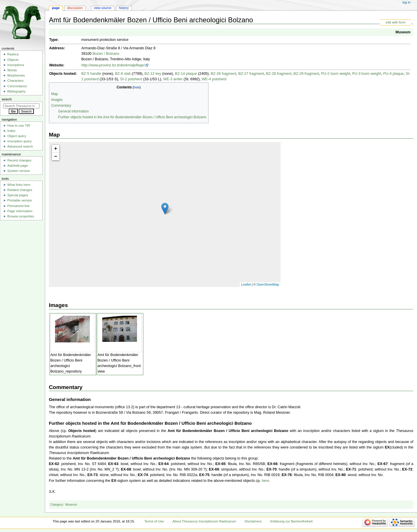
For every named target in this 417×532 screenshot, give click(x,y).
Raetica (13, 54)
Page (56, 8)
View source (103, 8)
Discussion (75, 8)
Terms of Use (154, 521)
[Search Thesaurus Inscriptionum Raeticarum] (21, 106)
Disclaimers (253, 521)
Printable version (20, 200)
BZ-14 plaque (186, 74)
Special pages (18, 195)
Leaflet (246, 284)
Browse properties (21, 216)
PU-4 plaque (393, 74)
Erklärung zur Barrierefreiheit (291, 521)
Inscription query (19, 141)
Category (57, 504)
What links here (19, 185)
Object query (17, 136)
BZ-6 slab (123, 74)
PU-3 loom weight (367, 74)
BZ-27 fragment (251, 74)
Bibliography (16, 91)
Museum (403, 32)
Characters (15, 81)
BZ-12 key (153, 74)
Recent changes (19, 160)
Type (53, 40)
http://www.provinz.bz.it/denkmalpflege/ (113, 65)
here (265, 481)
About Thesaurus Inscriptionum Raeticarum (204, 521)
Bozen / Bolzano (106, 54)
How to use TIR (19, 126)
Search (7, 99)
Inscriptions (16, 65)
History (124, 8)
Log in (406, 2)
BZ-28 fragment (279, 74)
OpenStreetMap (268, 284)
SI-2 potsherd (131, 79)
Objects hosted (63, 74)
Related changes (20, 190)
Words (12, 70)
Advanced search (20, 146)
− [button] (56, 157)
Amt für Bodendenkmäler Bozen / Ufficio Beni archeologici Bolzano (181, 423)
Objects (13, 60)
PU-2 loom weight (336, 74)
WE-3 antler (173, 79)
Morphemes (16, 75)
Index (11, 131)
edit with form (396, 22)
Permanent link (18, 206)
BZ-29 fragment (306, 74)
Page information (20, 211)
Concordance (17, 86)
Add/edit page (18, 166)
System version (19, 171)
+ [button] (56, 149)
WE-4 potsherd (214, 79)
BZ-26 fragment (224, 74)
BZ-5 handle (91, 74)
